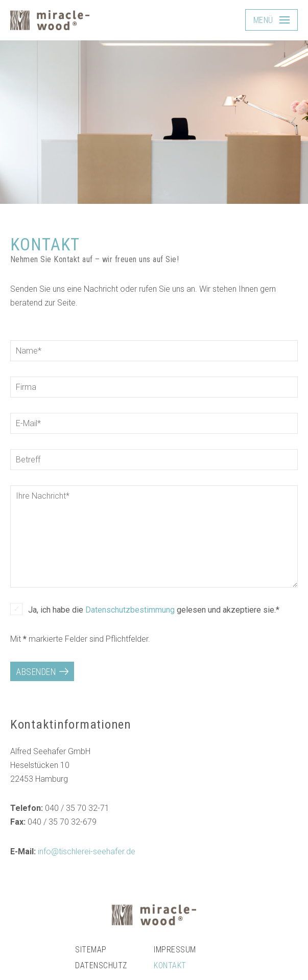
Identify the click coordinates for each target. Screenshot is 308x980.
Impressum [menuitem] (175, 950)
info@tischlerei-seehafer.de (87, 851)
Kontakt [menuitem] (170, 965)
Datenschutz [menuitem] (101, 965)
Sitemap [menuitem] (91, 950)
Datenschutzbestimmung (130, 610)
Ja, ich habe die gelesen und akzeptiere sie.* (154, 610)
